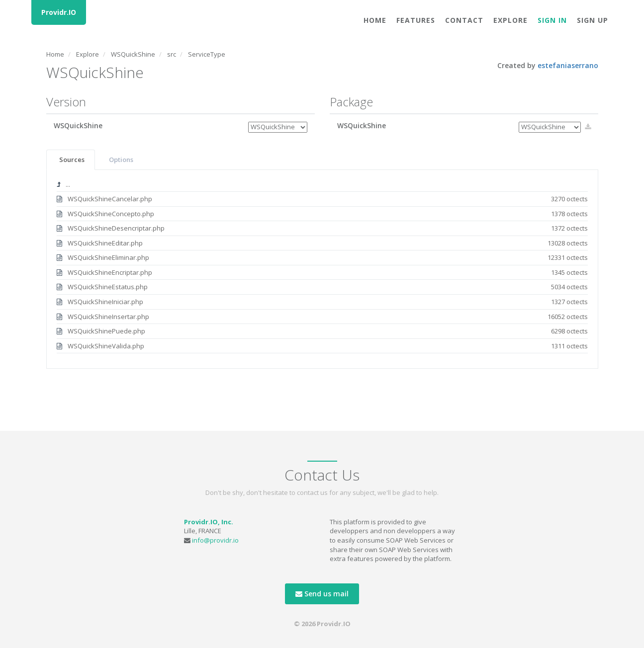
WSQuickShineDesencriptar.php (322, 228)
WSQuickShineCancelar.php (322, 199)
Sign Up (593, 20)
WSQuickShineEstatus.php (322, 287)
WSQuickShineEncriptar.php (322, 273)
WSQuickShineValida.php (322, 346)
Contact (464, 20)
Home (375, 20)
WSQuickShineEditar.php (322, 243)
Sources (72, 160)
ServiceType (207, 54)
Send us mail (322, 594)
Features (416, 20)
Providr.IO (59, 12)
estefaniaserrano (568, 65)
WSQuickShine (133, 54)
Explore (510, 20)
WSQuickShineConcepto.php (322, 214)
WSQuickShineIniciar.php (322, 302)
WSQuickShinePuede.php (322, 331)
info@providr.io (215, 540)
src (172, 54)
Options (121, 160)
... (63, 184)
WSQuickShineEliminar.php (322, 258)
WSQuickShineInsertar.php (322, 317)
